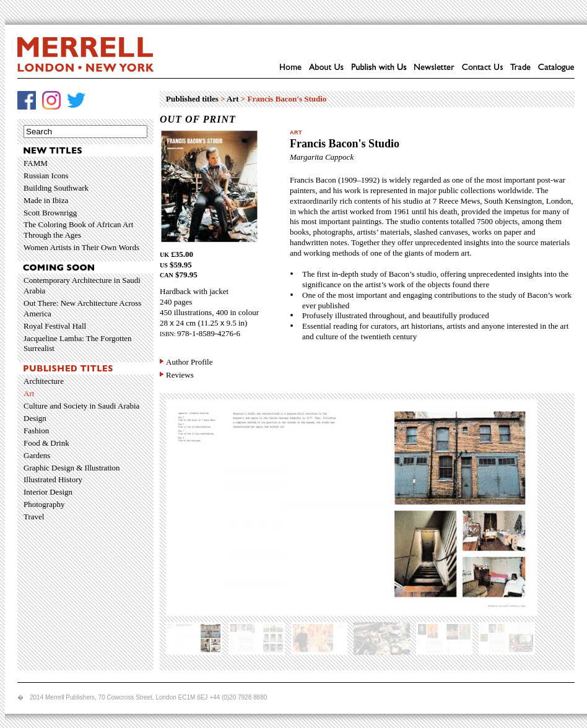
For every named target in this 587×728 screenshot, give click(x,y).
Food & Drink (46, 443)
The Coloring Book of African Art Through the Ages (78, 230)
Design (35, 418)
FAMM (36, 163)
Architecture (44, 381)
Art (29, 393)
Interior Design (48, 492)
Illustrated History (53, 479)
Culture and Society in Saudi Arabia (81, 406)
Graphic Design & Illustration (72, 468)
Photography (44, 504)
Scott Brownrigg (50, 213)
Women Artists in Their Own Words (81, 247)
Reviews (180, 375)
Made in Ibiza (46, 200)
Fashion (36, 431)
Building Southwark (56, 188)
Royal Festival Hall (55, 326)
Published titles (192, 99)
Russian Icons (46, 175)
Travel (34, 517)
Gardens (37, 455)
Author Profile (189, 362)
